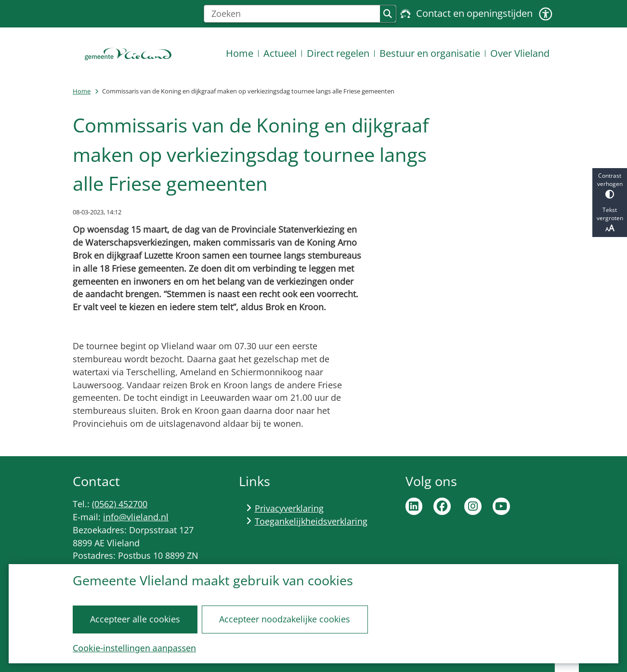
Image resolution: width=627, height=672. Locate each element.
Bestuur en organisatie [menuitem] (430, 53)
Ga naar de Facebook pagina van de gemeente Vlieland (442, 506)
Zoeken (388, 14)
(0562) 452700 (120, 504)
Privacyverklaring (289, 508)
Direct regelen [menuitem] (338, 53)
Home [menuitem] (240, 53)
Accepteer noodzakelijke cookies (285, 619)
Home (82, 91)
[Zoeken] (292, 14)
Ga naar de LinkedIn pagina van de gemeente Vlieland (414, 506)
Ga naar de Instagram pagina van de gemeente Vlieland (473, 506)
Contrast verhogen (610, 185)
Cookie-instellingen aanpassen (134, 648)
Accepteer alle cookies (135, 619)
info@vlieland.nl (136, 517)
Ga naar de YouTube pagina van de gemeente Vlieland (501, 506)
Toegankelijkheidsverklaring (311, 521)
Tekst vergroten (610, 220)
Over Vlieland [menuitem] (520, 53)
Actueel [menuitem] (280, 53)
